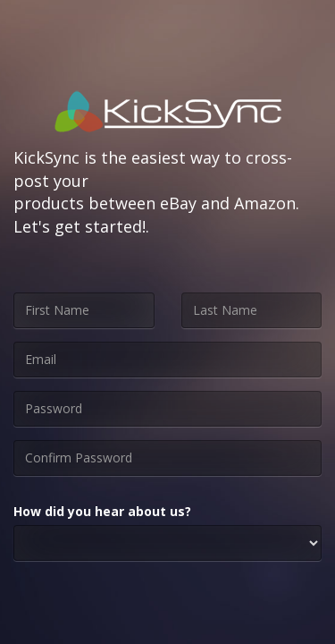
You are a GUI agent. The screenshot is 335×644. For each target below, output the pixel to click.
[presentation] (149, 609)
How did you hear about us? (102, 511)
